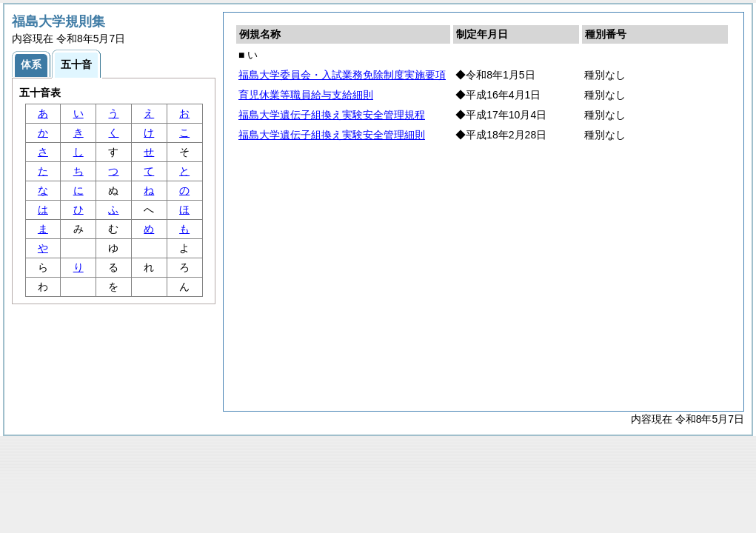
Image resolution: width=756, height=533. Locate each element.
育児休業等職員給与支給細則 (306, 95)
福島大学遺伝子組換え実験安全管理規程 (332, 115)
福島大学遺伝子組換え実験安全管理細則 (332, 135)
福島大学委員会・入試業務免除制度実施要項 (342, 75)
